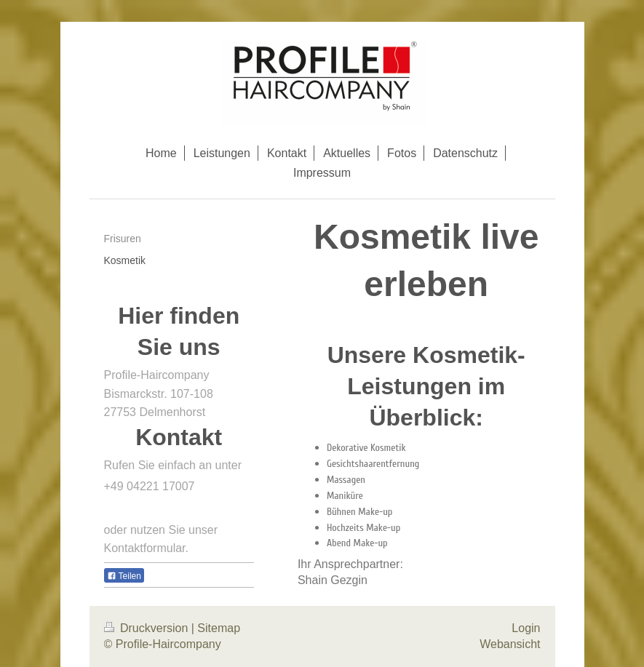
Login (526, 628)
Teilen (124, 576)
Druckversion (148, 628)
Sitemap (219, 628)
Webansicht (510, 644)
